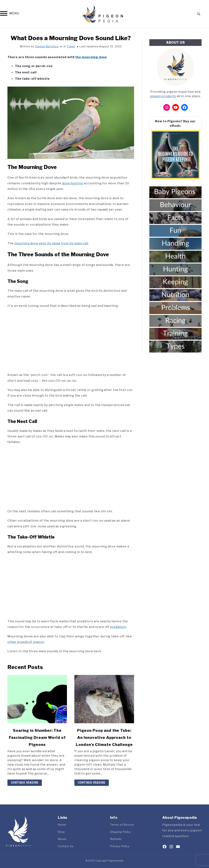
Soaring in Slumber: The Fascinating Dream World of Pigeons (37, 738)
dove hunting (73, 183)
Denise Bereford (47, 46)
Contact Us (66, 846)
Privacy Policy (120, 846)
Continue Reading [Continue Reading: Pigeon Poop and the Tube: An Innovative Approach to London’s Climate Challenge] (92, 783)
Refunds (116, 839)
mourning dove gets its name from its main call (51, 243)
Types (71, 46)
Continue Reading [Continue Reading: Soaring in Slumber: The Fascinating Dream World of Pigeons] (25, 783)
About (62, 839)
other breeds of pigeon (26, 642)
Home (62, 825)
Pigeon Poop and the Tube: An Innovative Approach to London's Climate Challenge (104, 738)
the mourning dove (91, 57)
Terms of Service (122, 825)
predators (118, 627)
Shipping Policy (120, 832)
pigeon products (163, 96)
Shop (61, 832)
